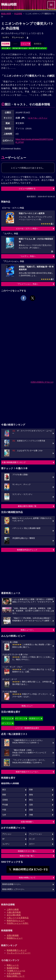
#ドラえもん (7, 718)
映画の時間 (6, 14)
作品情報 (18, 14)
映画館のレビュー (15, 938)
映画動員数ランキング (17, 950)
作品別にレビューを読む (18, 923)
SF (3, 839)
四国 (31, 810)
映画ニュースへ (27, 630)
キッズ (32, 839)
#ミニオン (6, 48)
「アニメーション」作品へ (27, 284)
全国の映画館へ (27, 822)
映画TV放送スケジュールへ (27, 772)
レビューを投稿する (27, 189)
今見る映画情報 (14, 973)
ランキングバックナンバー (19, 953)
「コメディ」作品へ (27, 256)
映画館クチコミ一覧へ (27, 851)
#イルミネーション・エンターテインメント (29, 48)
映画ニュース (13, 965)
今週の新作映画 (14, 912)
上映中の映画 (13, 909)
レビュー (25, 44)
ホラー (32, 844)
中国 (4, 810)
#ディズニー (7, 723)
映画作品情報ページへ (11, 884)
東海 (31, 795)
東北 (31, 800)
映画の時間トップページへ (13, 889)
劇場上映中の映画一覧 (27, 506)
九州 (4, 815)
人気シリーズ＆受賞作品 (18, 918)
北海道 (5, 800)
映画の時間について (27, 878)
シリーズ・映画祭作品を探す (27, 728)
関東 (31, 790)
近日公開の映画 (14, 915)
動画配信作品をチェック (27, 550)
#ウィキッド (20, 718)
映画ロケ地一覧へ (27, 856)
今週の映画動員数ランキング (14, 462)
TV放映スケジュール (16, 971)
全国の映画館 (13, 935)
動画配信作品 (13, 968)
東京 (4, 790)
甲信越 (5, 805)
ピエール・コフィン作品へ (27, 229)
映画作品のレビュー (16, 920)
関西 (4, 795)
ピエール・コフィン (38, 118)
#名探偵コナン (35, 718)
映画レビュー (27, 706)
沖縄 (31, 815)
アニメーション (18, 37)
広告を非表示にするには (42, 382)
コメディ (6, 37)
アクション (7, 834)
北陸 (31, 805)
